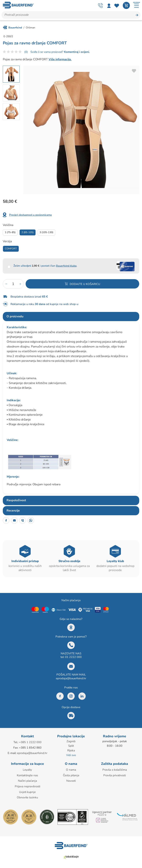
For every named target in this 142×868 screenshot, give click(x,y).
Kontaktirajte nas (27, 775)
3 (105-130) (46, 233)
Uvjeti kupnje (27, 791)
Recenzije (13, 511)
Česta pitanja (71, 775)
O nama (71, 770)
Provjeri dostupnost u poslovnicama (30, 215)
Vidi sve (71, 755)
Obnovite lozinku (27, 797)
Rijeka (71, 750)
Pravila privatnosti (115, 775)
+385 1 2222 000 (30, 742)
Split (71, 746)
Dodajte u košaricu (85, 284)
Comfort (11, 249)
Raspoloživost (16, 500)
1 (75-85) (10, 233)
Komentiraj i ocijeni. (77, 52)
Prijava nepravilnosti (27, 786)
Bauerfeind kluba (66, 266)
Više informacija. (60, 60)
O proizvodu (15, 317)
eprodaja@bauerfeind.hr (71, 679)
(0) (26, 52)
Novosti (71, 780)
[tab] (71, 317)
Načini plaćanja (27, 780)
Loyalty (27, 770)
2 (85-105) (28, 233)
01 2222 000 (73, 657)
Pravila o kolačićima (115, 770)
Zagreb (71, 741)
